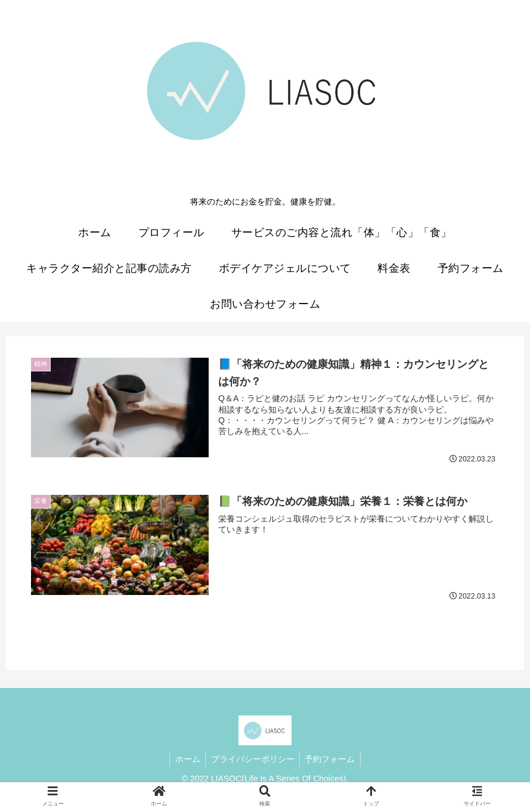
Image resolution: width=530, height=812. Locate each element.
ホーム (186, 758)
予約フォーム (332, 758)
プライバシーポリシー (253, 758)
